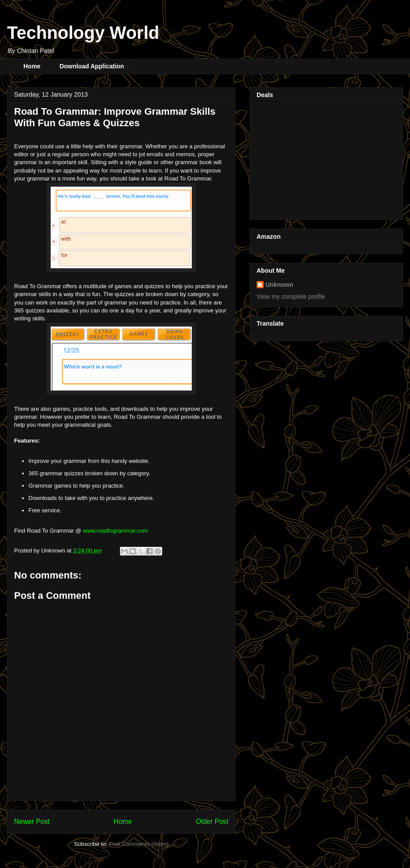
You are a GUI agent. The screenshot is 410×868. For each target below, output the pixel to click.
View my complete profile (291, 297)
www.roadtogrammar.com (115, 531)
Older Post (212, 821)
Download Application (92, 66)
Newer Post (32, 821)
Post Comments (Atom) (139, 844)
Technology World (83, 33)
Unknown (279, 285)
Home (32, 66)
